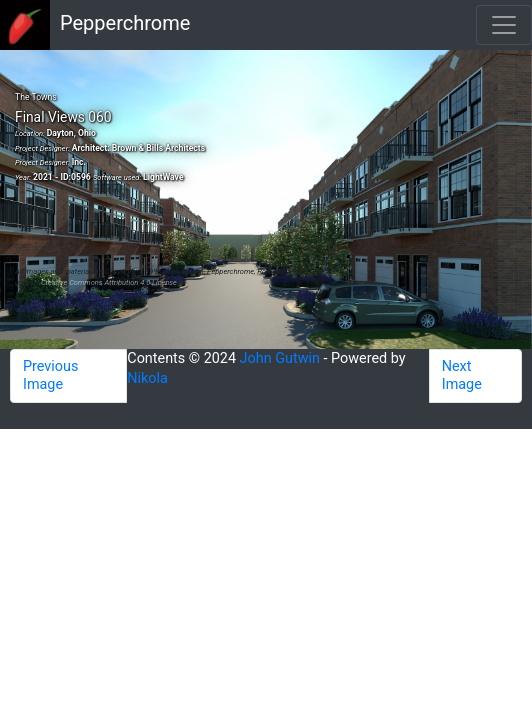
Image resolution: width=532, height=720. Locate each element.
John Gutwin (280, 358)
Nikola (147, 378)
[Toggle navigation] (504, 25)
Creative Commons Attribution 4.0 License (109, 282)
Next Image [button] (462, 375)
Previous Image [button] (50, 375)
